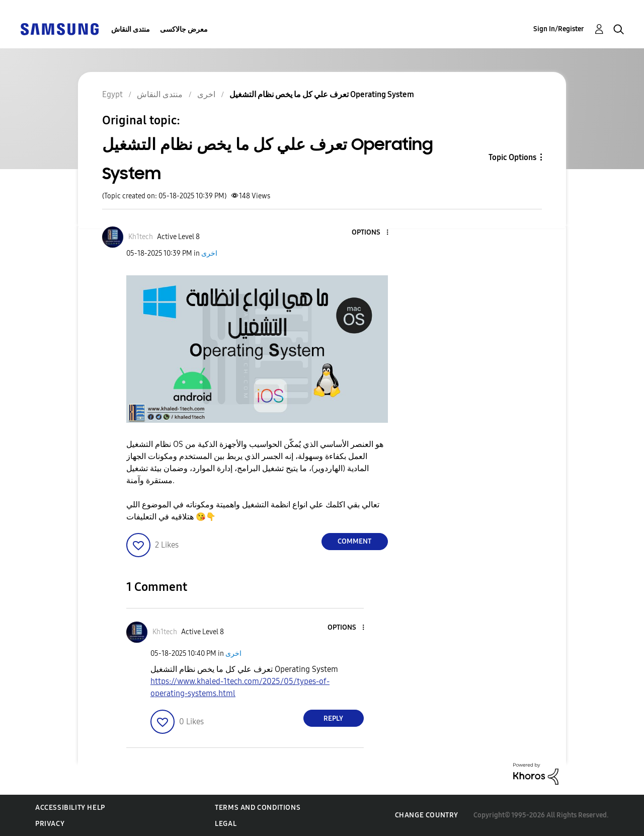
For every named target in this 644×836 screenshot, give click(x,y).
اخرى (209, 253)
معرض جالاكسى (184, 29)
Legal (226, 824)
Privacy (50, 824)
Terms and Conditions (258, 808)
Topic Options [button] (512, 157)
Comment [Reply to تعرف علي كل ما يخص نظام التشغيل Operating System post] (354, 541)
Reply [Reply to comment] (333, 718)
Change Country (427, 815)
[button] (370, 233)
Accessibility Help (70, 808)
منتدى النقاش (131, 29)
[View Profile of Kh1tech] (141, 237)
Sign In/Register (559, 29)
